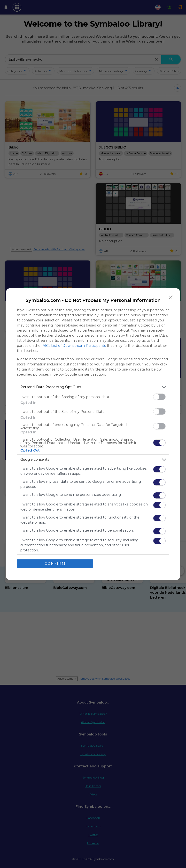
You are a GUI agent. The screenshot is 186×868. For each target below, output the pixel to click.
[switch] (159, 397)
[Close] (171, 297)
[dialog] (93, 434)
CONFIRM (55, 564)
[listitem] (93, 387)
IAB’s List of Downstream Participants (74, 346)
